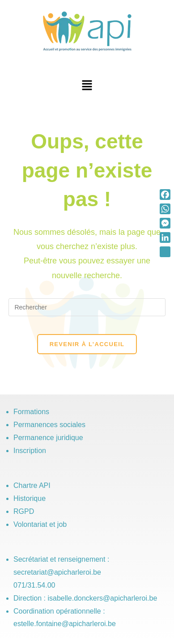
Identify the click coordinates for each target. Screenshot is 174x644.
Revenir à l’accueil (87, 344)
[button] (87, 86)
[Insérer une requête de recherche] (87, 307)
